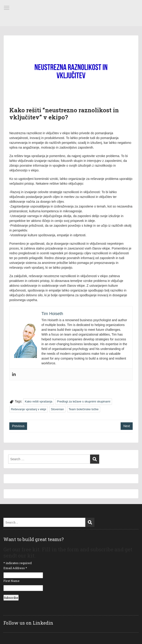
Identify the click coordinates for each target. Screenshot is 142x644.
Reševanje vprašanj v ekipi (29, 409)
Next (127, 426)
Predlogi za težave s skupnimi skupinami (84, 401)
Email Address (15, 568)
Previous (18, 426)
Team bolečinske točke (84, 409)
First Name (11, 581)
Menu (8, 8)
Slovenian (57, 409)
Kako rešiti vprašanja (39, 401)
